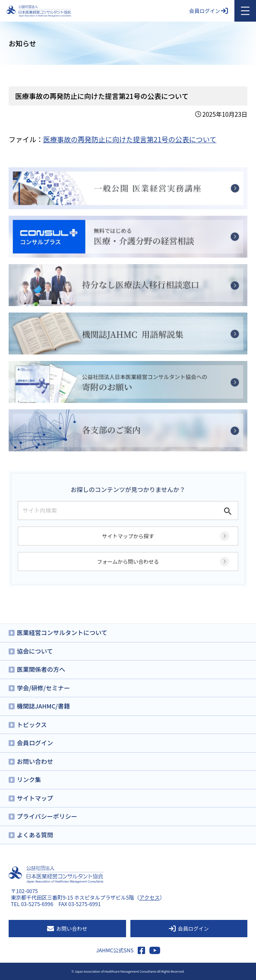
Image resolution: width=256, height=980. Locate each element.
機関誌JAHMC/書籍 (43, 706)
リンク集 (29, 779)
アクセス (150, 897)
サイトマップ (35, 798)
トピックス (32, 725)
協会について (35, 651)
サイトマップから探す (128, 536)
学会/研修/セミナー (43, 688)
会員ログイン (209, 11)
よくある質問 (35, 835)
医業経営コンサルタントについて (62, 632)
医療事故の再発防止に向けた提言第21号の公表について (130, 139)
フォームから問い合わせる (128, 561)
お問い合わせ (35, 761)
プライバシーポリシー (47, 816)
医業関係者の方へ (41, 669)
